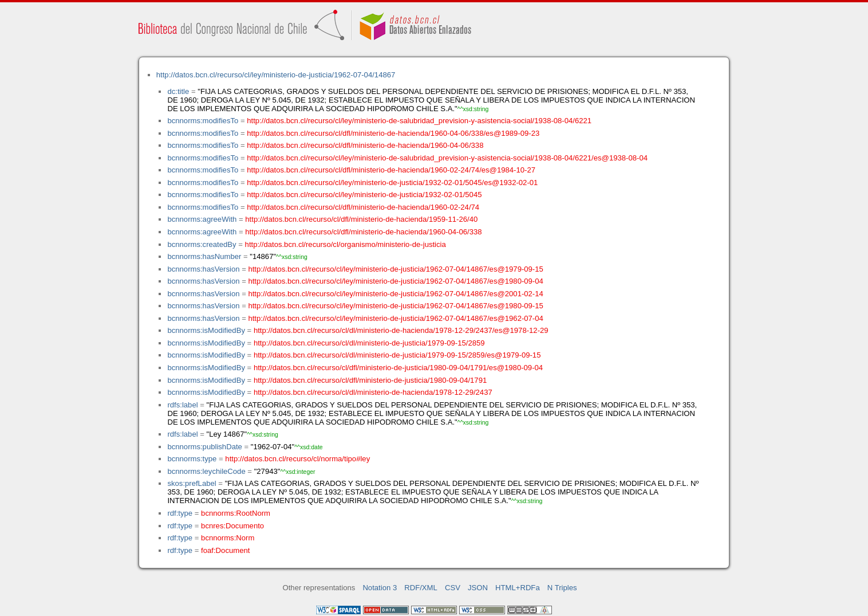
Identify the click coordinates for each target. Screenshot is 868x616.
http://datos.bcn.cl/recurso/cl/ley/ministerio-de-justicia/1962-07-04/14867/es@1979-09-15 (395, 269)
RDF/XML (421, 588)
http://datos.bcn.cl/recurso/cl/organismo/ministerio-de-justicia (346, 244)
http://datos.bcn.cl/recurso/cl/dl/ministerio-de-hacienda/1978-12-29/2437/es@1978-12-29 (401, 330)
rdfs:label (182, 405)
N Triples (562, 588)
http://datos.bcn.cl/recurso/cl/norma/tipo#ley (297, 459)
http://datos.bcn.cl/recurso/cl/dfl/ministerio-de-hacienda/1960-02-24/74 (363, 207)
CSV (453, 588)
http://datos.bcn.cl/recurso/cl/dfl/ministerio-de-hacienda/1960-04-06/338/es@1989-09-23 (393, 133)
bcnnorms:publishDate (204, 447)
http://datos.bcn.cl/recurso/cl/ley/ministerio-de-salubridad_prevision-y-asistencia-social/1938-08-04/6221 (419, 121)
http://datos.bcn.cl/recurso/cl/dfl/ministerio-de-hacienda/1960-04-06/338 (365, 145)
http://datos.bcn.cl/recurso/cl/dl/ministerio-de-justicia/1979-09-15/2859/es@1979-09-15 (397, 355)
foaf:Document (225, 550)
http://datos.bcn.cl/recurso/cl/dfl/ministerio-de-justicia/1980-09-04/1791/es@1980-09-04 (398, 368)
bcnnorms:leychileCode (206, 471)
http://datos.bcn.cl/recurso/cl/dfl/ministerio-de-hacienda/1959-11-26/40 (361, 219)
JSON (478, 588)
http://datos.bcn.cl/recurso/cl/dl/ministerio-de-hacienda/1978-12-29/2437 (373, 392)
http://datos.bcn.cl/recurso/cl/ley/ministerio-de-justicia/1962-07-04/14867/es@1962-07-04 (395, 318)
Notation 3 (380, 588)
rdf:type (180, 513)
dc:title (178, 91)
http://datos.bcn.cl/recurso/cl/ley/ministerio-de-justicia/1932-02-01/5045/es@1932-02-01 (392, 183)
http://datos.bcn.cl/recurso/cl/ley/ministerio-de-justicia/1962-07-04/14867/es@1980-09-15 (395, 306)
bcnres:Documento (232, 526)
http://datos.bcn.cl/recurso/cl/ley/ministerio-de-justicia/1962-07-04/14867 (276, 75)
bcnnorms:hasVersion (203, 269)
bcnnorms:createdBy (202, 244)
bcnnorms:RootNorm (236, 513)
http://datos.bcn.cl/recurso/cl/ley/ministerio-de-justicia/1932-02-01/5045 (364, 195)
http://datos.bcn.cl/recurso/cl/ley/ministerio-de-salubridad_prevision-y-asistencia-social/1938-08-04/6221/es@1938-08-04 (447, 158)
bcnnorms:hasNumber (204, 256)
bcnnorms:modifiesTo (203, 121)
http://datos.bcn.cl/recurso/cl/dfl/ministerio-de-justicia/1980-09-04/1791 (370, 380)
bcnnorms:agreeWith (202, 219)
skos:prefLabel (192, 483)
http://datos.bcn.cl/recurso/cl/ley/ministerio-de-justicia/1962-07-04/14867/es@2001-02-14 (395, 294)
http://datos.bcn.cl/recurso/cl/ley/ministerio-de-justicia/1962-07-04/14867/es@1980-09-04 (395, 281)
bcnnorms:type (192, 459)
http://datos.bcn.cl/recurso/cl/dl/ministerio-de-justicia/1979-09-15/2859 (369, 343)
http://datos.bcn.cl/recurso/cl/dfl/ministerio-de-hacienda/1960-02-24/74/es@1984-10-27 (391, 170)
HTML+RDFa (518, 588)
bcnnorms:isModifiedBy (206, 330)
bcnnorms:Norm (228, 538)
